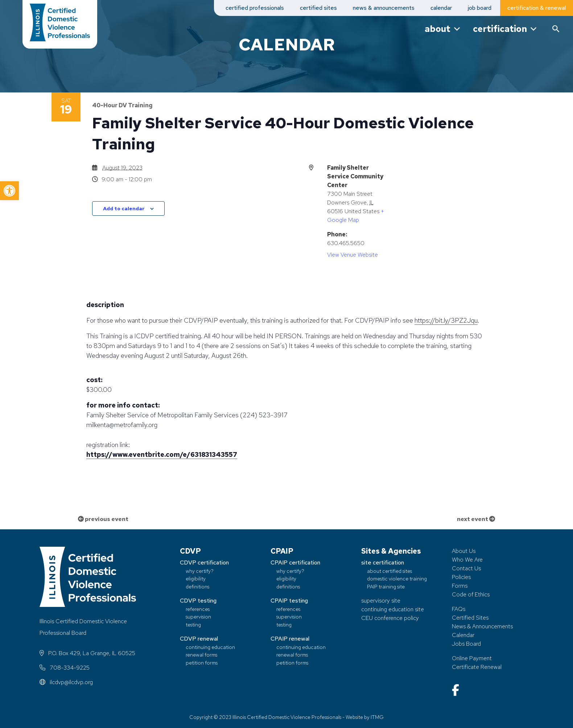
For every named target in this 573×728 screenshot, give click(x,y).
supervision (198, 617)
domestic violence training (397, 579)
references (198, 609)
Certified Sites (470, 618)
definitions (197, 586)
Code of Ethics (471, 594)
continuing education (210, 647)
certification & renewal (537, 8)
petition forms (202, 663)
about (443, 29)
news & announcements (384, 8)
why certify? (200, 571)
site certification (383, 562)
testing (193, 624)
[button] (9, 191)
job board (480, 8)
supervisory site (381, 601)
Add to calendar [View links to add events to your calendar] (124, 208)
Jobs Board (466, 644)
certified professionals (255, 8)
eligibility (196, 579)
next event (476, 519)
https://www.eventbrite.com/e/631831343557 (162, 454)
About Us (464, 551)
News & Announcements (482, 626)
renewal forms (201, 655)
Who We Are (467, 560)
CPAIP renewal (290, 639)
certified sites (318, 8)
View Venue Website (353, 255)
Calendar (463, 635)
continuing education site (393, 609)
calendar (441, 8)
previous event (103, 519)
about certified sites (389, 571)
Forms (460, 586)
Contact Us (466, 568)
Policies (461, 577)
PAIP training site (386, 586)
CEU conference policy (390, 618)
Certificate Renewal (477, 667)
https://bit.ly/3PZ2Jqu (446, 320)
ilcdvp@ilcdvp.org (66, 682)
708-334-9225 (65, 668)
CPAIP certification (295, 562)
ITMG (377, 717)
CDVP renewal (199, 639)
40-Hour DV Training (122, 105)
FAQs (459, 609)
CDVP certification (204, 562)
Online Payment (472, 658)
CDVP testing (198, 601)
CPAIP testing (289, 601)
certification (505, 29)
